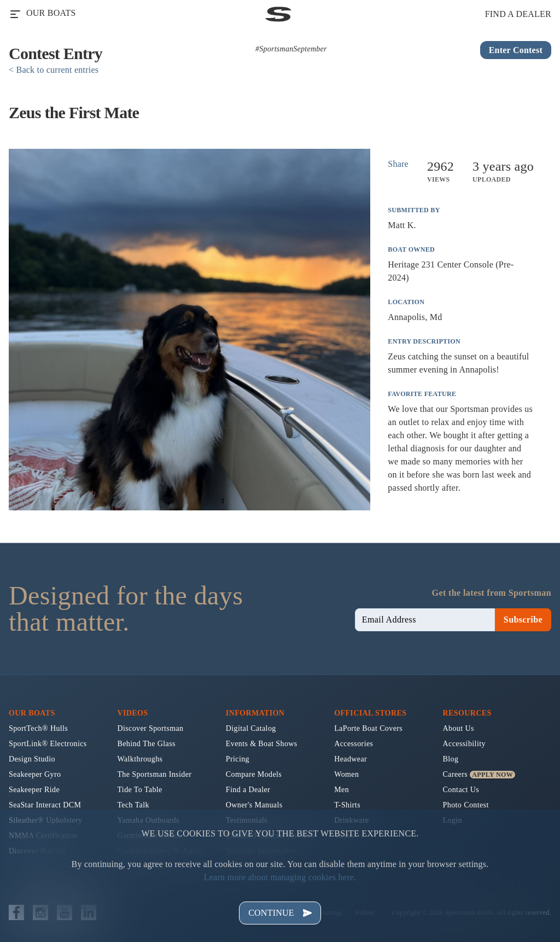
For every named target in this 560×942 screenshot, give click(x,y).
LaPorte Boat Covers (368, 728)
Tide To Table (139, 790)
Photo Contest (466, 805)
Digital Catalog (251, 728)
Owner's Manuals (254, 805)
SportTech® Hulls (38, 728)
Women (346, 774)
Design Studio (32, 759)
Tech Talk (133, 805)
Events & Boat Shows (262, 744)
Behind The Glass (146, 744)
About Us (459, 728)
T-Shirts (347, 805)
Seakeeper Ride (34, 790)
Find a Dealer (248, 790)
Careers (456, 774)
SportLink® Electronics (48, 744)
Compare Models (254, 774)
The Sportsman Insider (154, 774)
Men (342, 790)
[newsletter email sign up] (425, 620)
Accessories (354, 744)
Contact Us (461, 790)
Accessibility (464, 744)
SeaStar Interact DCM (45, 805)
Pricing (238, 759)
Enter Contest (516, 50)
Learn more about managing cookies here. (280, 877)
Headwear (351, 759)
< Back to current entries (54, 70)
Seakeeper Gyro (35, 774)
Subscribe (523, 620)
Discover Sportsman (150, 728)
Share (398, 164)
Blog (451, 759)
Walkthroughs (140, 759)
